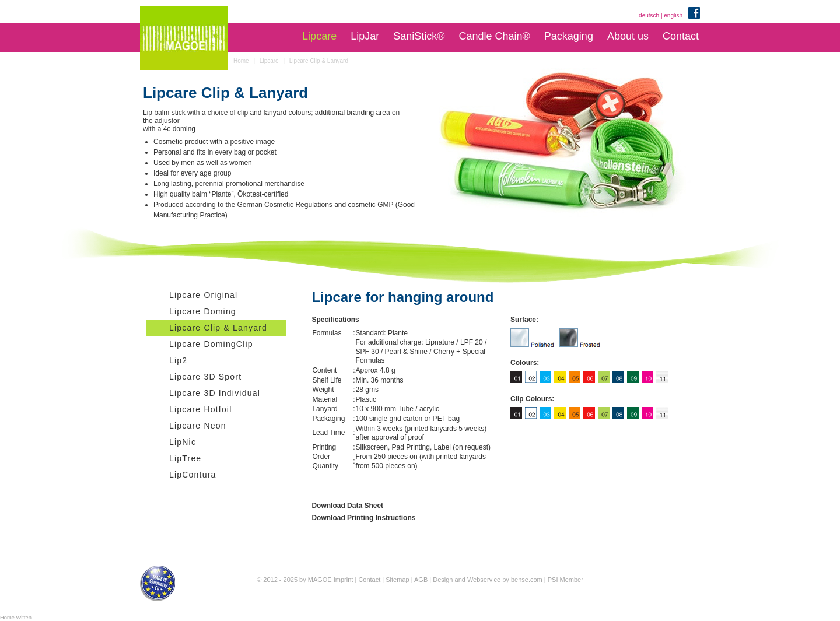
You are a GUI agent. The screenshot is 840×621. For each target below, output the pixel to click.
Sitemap (397, 580)
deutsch (649, 15)
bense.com (527, 580)
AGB (421, 580)
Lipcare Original (203, 295)
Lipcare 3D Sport (205, 377)
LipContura (193, 475)
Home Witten (16, 618)
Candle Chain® (494, 36)
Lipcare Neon (198, 426)
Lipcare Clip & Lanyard (218, 328)
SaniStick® (419, 36)
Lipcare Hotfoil (201, 409)
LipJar (365, 36)
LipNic (183, 442)
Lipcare (319, 36)
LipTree (185, 458)
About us (628, 36)
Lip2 (178, 360)
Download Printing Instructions (363, 518)
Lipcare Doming (203, 311)
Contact (681, 36)
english (673, 15)
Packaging (569, 36)
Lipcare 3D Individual (215, 393)
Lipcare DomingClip (211, 344)
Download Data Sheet (347, 506)
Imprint (344, 580)
